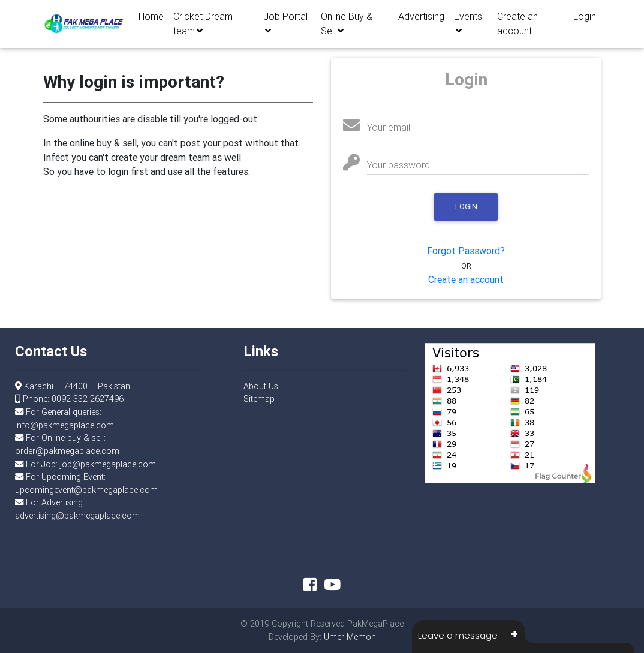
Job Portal (285, 25)
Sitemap (259, 399)
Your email (389, 127)
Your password (398, 165)
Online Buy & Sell (347, 26)
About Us (261, 386)
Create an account (517, 26)
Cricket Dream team (203, 26)
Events (468, 25)
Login (585, 19)
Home (151, 19)
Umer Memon (350, 637)
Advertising (421, 19)
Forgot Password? (466, 251)
